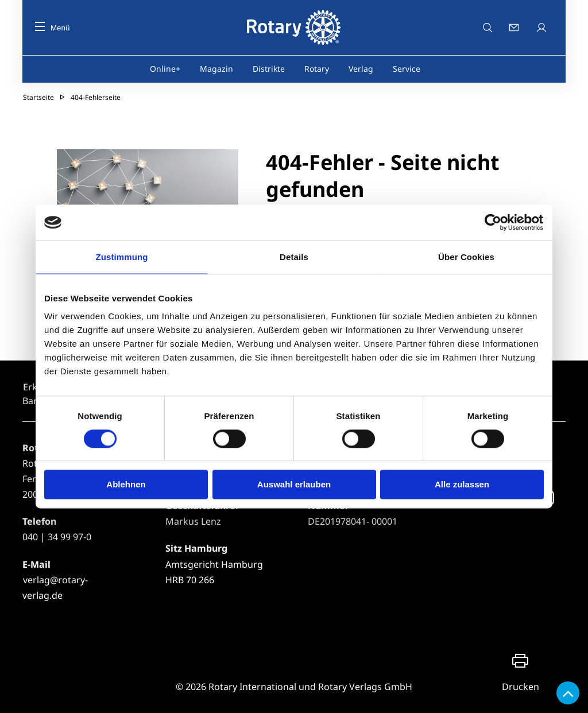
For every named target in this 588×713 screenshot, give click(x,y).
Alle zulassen (462, 485)
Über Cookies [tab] (466, 257)
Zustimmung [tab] (122, 257)
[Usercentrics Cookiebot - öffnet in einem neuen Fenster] (494, 222)
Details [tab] (294, 257)
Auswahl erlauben (294, 485)
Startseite (38, 97)
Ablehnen (126, 485)
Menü (52, 28)
